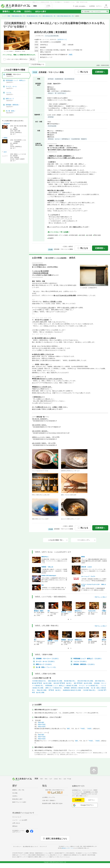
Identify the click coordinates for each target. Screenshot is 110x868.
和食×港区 (41, 722)
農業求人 (39, 857)
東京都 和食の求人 (70, 681)
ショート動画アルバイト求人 (57, 857)
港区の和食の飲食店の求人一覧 (65, 16)
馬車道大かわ (78, 640)
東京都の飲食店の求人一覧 (34, 16)
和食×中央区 (42, 724)
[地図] (71, 55)
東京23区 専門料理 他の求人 (63, 683)
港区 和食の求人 (100, 681)
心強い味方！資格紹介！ (49, 800)
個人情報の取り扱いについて (31, 847)
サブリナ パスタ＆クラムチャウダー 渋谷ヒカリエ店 (94, 585)
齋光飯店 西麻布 (39, 611)
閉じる (32, 59)
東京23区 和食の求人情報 (85, 681)
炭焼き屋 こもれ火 (86, 567)
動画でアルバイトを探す (19, 802)
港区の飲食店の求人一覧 (49, 16)
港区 (68, 729)
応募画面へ (100, 72)
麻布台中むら (45, 557)
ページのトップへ (86, 540)
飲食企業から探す (17, 799)
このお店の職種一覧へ (58, 540)
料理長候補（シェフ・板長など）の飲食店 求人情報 (61, 686)
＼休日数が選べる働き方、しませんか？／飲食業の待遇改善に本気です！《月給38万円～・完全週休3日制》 (54, 571)
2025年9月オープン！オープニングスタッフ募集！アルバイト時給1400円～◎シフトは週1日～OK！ (94, 571)
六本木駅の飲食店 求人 (39, 681)
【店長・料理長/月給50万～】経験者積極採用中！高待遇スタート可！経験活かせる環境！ (93, 589)
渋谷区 (89, 729)
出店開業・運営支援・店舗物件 (36, 853)
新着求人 (6, 11)
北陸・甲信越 (67, 779)
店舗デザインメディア (25, 857)
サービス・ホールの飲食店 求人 (89, 686)
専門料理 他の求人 (55, 690)
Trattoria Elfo (92, 611)
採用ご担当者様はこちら (56, 838)
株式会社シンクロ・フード (68, 848)
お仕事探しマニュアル (49, 797)
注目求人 (28, 11)
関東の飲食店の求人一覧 (18, 16)
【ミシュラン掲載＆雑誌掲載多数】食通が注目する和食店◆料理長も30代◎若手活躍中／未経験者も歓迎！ (94, 561)
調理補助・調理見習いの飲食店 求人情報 (77, 688)
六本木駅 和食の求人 (89, 690)
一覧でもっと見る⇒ (100, 597)
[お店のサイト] (62, 39)
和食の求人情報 (42, 690)
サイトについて (17, 817)
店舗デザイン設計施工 (59, 853)
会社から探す (41, 11)
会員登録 (78, 800)
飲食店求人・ (78, 853)
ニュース (15, 820)
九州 (51, 779)
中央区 (83, 729)
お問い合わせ (16, 823)
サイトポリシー (17, 847)
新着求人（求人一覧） (19, 790)
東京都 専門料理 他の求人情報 (42, 683)
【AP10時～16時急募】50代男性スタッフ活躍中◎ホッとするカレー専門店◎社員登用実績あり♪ (94, 580)
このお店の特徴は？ (37, 64)
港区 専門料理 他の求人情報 (83, 683)
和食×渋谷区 (42, 727)
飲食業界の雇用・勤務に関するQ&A (52, 803)
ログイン (92, 800)
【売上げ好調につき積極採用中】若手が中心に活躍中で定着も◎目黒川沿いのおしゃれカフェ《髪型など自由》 (54, 580)
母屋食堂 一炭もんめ (47, 567)
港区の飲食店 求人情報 (55, 681)
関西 (41, 779)
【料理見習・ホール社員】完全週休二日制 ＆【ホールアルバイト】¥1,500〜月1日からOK (54, 589)
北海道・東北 (58, 779)
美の (43, 585)
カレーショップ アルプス (88, 576)
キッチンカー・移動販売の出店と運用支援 (69, 855)
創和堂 (83, 557)
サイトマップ (43, 847)
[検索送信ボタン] (107, 12)
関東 (9, 16)
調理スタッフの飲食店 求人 (54, 688)
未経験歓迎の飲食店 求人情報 (72, 690)
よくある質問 (23, 820)
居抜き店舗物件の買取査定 (42, 855)
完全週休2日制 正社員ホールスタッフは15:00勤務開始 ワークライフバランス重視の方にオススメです (54, 561)
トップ (4, 16)
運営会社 (15, 826)
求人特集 (17, 11)
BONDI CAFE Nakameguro (49, 576)
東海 (46, 779)
